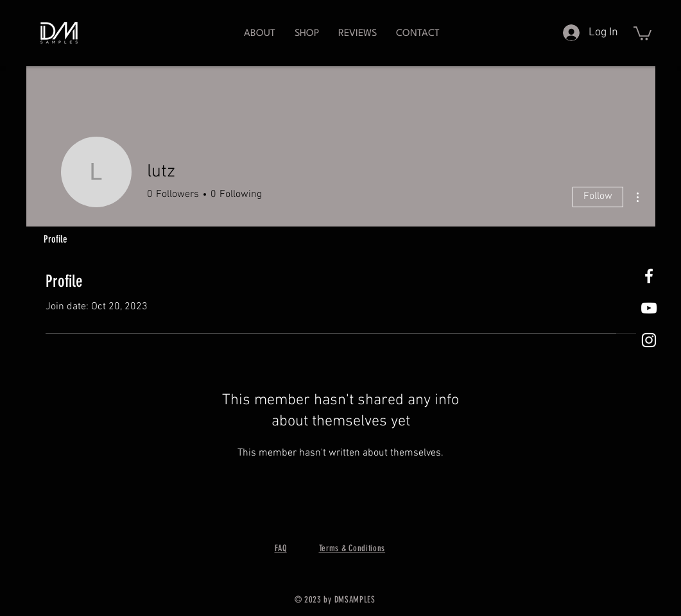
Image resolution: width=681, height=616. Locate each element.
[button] (307, 34)
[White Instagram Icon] (649, 340)
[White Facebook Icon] (649, 276)
